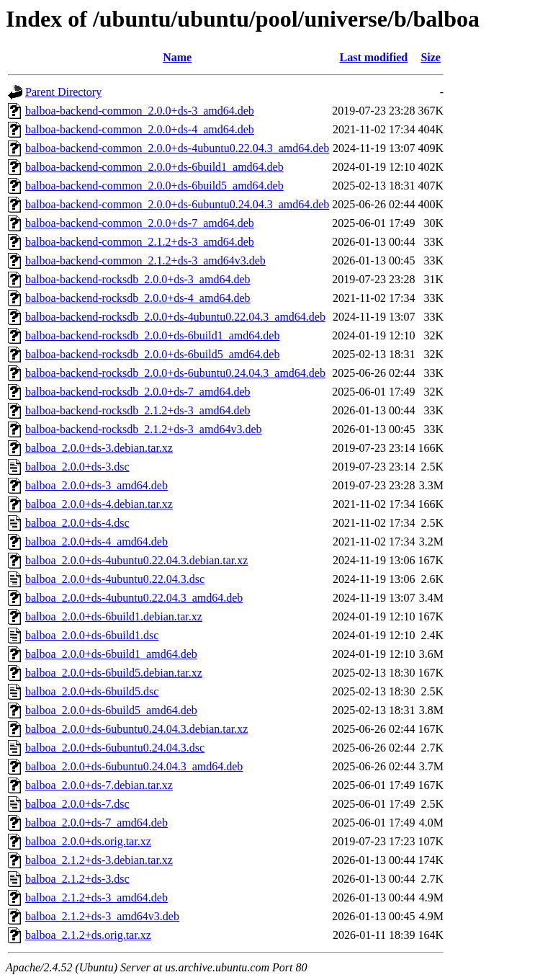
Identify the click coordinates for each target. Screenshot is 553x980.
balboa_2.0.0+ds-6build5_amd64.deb (111, 710)
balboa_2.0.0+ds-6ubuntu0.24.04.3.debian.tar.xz (136, 729)
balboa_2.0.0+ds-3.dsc (77, 467)
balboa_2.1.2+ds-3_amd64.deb (96, 897)
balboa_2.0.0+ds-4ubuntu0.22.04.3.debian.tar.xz (136, 560)
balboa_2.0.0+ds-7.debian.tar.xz (99, 785)
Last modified (374, 57)
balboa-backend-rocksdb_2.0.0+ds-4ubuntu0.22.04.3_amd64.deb (175, 317)
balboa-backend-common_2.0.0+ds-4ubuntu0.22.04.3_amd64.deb (177, 148)
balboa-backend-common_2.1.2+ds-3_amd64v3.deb (145, 260)
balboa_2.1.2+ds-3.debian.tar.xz (99, 860)
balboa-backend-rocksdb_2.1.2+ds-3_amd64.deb (138, 410)
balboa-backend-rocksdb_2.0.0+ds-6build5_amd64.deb (152, 354)
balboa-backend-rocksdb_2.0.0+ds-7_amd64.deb (138, 392)
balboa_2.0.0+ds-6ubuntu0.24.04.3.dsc (115, 748)
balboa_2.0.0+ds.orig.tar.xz (88, 841)
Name (177, 57)
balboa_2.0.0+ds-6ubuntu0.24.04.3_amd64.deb (134, 766)
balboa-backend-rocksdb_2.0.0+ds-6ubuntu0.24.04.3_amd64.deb (175, 373)
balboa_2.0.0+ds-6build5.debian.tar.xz (114, 673)
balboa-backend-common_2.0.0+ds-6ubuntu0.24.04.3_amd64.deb (177, 204)
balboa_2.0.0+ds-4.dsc (77, 523)
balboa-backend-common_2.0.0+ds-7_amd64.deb (140, 223)
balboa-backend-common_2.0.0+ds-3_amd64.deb (140, 111)
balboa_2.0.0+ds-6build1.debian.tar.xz (114, 616)
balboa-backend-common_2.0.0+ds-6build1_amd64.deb (154, 167)
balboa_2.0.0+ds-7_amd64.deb (96, 823)
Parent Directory (63, 92)
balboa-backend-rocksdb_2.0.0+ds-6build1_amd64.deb (152, 335)
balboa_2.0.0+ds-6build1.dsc (92, 635)
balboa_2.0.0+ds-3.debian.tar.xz (99, 448)
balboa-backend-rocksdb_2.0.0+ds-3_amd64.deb (138, 279)
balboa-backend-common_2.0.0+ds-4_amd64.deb (140, 129)
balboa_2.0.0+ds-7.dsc (77, 804)
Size (431, 57)
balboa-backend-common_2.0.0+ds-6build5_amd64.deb (154, 186)
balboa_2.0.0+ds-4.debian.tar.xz (99, 504)
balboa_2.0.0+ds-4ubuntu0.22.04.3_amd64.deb (134, 598)
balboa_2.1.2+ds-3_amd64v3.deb (102, 916)
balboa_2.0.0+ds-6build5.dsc (92, 691)
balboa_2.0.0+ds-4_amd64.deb (96, 542)
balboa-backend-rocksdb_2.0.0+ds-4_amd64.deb (138, 298)
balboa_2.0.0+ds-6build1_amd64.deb (111, 654)
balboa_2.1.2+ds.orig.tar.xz (88, 935)
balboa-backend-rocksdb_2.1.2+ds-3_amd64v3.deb (144, 429)
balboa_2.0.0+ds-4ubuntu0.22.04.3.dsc (115, 579)
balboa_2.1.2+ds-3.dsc (77, 879)
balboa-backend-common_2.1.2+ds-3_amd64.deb (140, 242)
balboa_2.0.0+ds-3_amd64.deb (96, 485)
